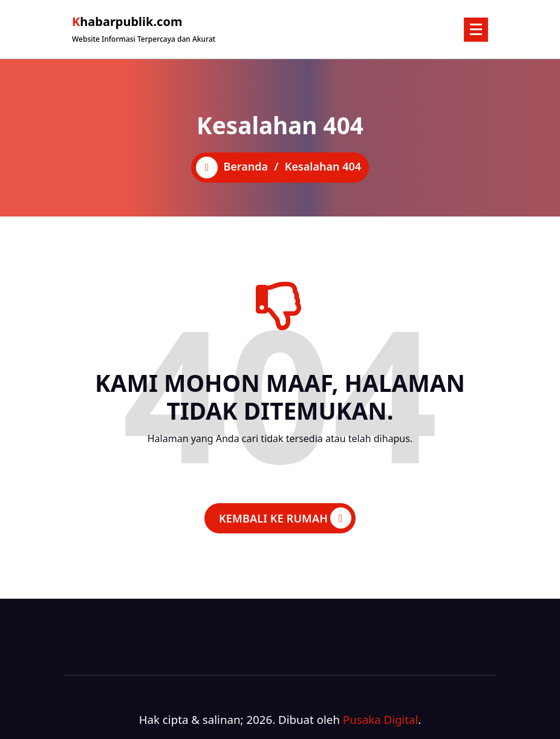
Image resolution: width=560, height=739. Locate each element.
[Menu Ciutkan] (476, 30)
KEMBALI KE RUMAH (285, 518)
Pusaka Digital (381, 719)
